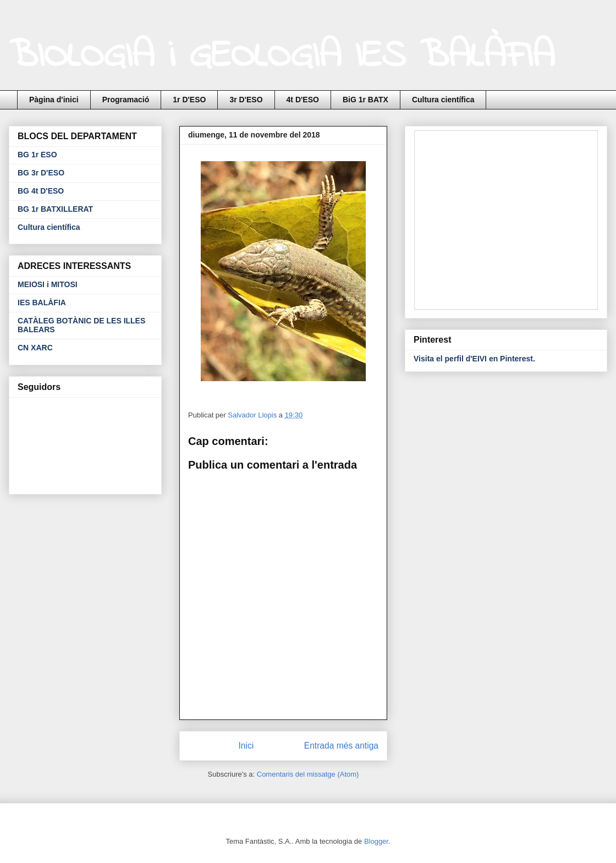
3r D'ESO (246, 100)
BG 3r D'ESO (41, 173)
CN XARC (35, 348)
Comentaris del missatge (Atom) (308, 774)
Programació (126, 100)
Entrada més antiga (341, 746)
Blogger (376, 841)
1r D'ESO (189, 100)
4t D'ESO (303, 100)
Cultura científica (443, 100)
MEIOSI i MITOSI (48, 284)
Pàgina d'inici (54, 100)
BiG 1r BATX (365, 100)
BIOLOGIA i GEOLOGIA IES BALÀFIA (282, 57)
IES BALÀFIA (42, 303)
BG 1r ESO (37, 155)
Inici (246, 746)
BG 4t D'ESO (41, 191)
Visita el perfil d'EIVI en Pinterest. (474, 359)
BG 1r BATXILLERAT (55, 209)
